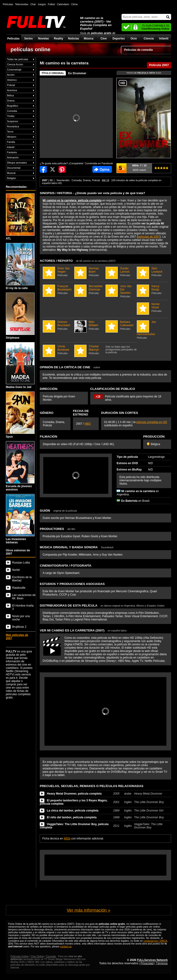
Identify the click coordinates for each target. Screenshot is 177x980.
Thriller (11, 116)
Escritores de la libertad (22, 579)
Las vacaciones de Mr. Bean (24, 597)
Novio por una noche (21, 618)
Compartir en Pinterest (62, 169)
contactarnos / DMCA (155, 941)
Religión (12, 178)
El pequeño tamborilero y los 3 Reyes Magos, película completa (74, 802)
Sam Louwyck (152, 272)
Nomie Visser (152, 307)
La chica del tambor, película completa (73, 811)
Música (89, 39)
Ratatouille (19, 588)
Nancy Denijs (152, 290)
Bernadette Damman (89, 290)
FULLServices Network (152, 960)
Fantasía (12, 152)
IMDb (67, 839)
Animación (13, 157)
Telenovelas (22, 4)
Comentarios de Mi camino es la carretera (102, 169)
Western (12, 137)
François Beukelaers (58, 290)
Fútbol (51, 4)
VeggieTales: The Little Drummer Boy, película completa (74, 826)
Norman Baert (89, 272)
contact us (66, 946)
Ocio (134, 39)
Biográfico (13, 106)
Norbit (16, 570)
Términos (162, 963)
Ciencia (149, 39)
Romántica (13, 126)
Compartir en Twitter (53, 169)
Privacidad (147, 963)
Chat (33, 4)
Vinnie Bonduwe (58, 350)
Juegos (42, 4)
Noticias (74, 39)
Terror (10, 132)
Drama (11, 101)
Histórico (12, 80)
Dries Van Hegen (58, 272)
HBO (88, 424)
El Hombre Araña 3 (23, 607)
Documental (14, 168)
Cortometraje (14, 70)
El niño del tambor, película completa (72, 817)
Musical (11, 173)
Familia (11, 142)
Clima (74, 4)
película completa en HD (152, 422)
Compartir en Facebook (43, 169)
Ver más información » (89, 910)
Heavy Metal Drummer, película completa (74, 794)
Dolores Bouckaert (58, 325)
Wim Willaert (89, 325)
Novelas (43, 39)
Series (28, 39)
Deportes (119, 39)
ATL (20, 217)
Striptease (20, 316)
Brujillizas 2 (19, 627)
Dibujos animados (17, 163)
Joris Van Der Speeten (121, 291)
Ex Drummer (77, 73)
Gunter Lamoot (121, 272)
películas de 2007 (149, 237)
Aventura (12, 90)
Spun (20, 415)
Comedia (12, 111)
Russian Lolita (21, 563)
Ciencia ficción (15, 64)
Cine (104, 39)
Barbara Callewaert (121, 325)
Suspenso (13, 121)
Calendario (63, 4)
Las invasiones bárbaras (20, 519)
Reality (58, 39)
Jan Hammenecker (152, 330)
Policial (11, 85)
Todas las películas (18, 59)
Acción (11, 75)
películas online (31, 49)
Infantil (164, 39)
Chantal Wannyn (89, 350)
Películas (13, 39)
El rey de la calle (20, 266)
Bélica (10, 95)
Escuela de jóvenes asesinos (20, 466)
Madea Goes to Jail (20, 366)
